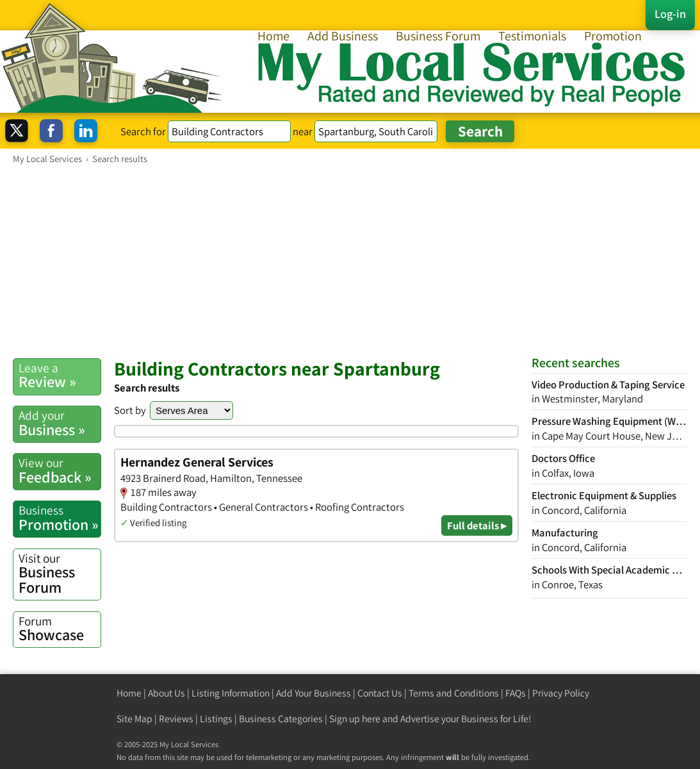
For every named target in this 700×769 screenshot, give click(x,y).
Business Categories (281, 719)
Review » (60, 376)
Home (273, 36)
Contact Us (380, 693)
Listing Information (231, 693)
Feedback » (60, 470)
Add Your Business (313, 693)
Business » (60, 423)
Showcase (60, 629)
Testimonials (532, 36)
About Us (167, 693)
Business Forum (438, 36)
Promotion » (60, 518)
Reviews (176, 719)
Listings (216, 719)
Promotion (613, 36)
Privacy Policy (561, 693)
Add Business (343, 36)
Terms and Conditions (454, 693)
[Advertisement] (350, 261)
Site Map (134, 719)
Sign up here (355, 719)
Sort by (130, 410)
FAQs (516, 693)
